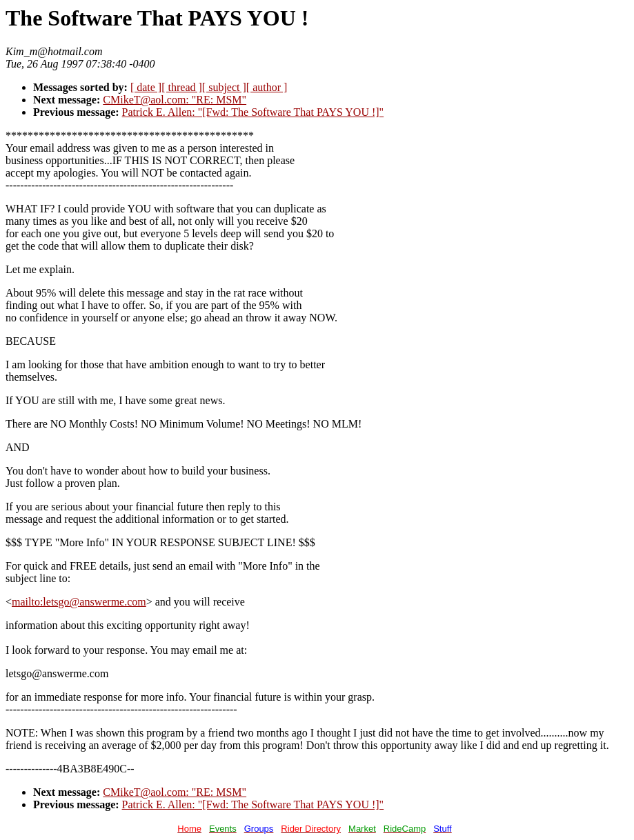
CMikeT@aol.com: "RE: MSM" (175, 100)
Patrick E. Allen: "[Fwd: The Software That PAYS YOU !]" (253, 112)
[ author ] (267, 87)
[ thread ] (182, 87)
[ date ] (146, 87)
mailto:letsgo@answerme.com (79, 602)
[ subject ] (224, 87)
